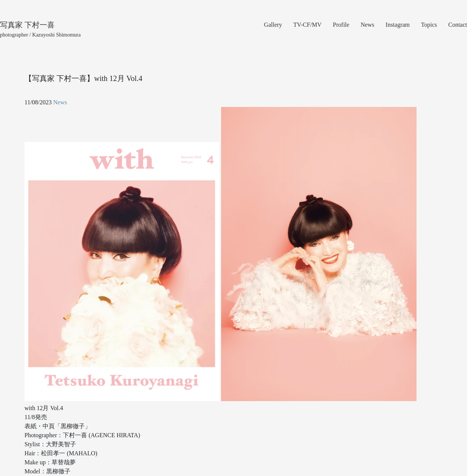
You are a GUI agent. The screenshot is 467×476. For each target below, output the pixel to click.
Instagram (398, 25)
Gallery (273, 25)
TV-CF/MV (308, 25)
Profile (341, 25)
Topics (429, 25)
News (367, 25)
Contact (458, 25)
